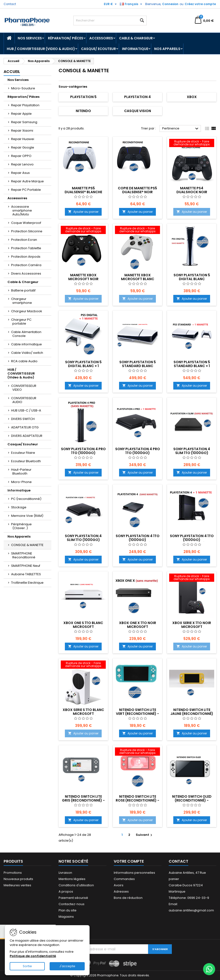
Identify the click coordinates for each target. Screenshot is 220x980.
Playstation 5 (83, 97)
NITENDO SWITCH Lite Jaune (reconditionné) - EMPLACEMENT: (192, 714)
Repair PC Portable (26, 190)
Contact (10, 4)
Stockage (19, 507)
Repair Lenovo (22, 164)
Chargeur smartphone (22, 301)
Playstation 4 (137, 97)
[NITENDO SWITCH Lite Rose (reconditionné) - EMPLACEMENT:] (137, 752)
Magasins (66, 917)
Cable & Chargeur (136, 38)
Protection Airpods (26, 257)
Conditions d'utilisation (76, 885)
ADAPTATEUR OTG (25, 427)
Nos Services (30, 38)
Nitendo (83, 111)
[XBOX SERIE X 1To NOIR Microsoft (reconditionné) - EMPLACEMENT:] (192, 578)
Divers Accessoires (26, 273)
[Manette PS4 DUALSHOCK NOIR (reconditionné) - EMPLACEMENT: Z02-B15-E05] (192, 143)
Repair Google (23, 147)
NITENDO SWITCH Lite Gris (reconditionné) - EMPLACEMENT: (83, 800)
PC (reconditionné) (26, 499)
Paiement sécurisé (73, 898)
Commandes (124, 879)
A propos (66, 891)
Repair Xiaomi (22, 131)
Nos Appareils (167, 49)
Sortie (27, 966)
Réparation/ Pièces (66, 38)
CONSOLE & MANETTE (27, 545)
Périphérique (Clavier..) (21, 526)
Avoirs (119, 885)
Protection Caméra (26, 265)
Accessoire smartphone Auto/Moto (22, 210)
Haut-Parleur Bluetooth (21, 472)
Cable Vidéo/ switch (27, 353)
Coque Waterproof (26, 223)
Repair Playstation (25, 105)
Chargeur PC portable (21, 322)
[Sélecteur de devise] (111, 4)
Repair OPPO (21, 156)
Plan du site (68, 910)
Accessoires (101, 38)
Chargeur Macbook (27, 311)
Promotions (13, 873)
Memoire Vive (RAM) (27, 516)
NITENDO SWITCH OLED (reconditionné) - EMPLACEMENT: (192, 800)
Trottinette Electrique (27, 583)
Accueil (12, 72)
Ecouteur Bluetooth (26, 461)
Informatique (135, 49)
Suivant (145, 835)
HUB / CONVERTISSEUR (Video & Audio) (41, 49)
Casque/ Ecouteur (99, 49)
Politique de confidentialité (33, 956)
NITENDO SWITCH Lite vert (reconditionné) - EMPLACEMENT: (137, 714)
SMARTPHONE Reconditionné (23, 555)
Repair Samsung (24, 122)
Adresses (121, 891)
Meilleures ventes (17, 885)
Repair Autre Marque (27, 181)
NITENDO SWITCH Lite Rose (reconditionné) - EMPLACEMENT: (137, 800)
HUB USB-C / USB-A (26, 410)
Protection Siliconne (27, 231)
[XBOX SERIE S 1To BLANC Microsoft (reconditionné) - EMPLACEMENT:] (83, 665)
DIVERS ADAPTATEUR (27, 436)
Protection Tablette (26, 248)
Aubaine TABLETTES (26, 574)
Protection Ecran (24, 240)
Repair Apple (21, 114)
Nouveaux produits (18, 879)
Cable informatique (27, 344)
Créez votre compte (200, 4)
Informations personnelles (134, 873)
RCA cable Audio (24, 361)
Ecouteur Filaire (23, 453)
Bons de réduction (128, 898)
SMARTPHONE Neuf (26, 566)
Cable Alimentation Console (26, 334)
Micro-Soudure (23, 88)
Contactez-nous (72, 904)
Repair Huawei (23, 139)
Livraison (65, 873)
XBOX (192, 97)
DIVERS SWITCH (23, 419)
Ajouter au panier (83, 212)
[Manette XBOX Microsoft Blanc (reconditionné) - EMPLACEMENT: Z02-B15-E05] (137, 230)
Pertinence (181, 129)
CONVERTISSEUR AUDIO (24, 400)
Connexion (170, 4)
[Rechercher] (110, 21)
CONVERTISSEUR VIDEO (24, 388)
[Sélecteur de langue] (132, 4)
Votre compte (129, 861)
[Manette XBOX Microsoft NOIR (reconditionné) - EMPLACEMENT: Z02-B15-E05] (83, 230)
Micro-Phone (21, 482)
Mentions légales (72, 879)
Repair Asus (20, 173)
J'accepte (67, 966)
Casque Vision (138, 111)
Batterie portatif (23, 290)
